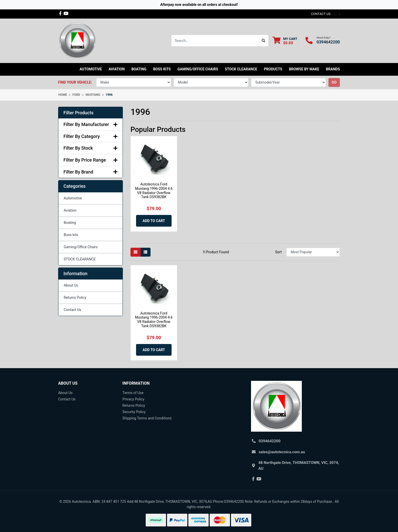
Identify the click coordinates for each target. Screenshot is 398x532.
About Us (71, 285)
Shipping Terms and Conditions (147, 418)
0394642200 (328, 42)
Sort (278, 252)
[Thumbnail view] (136, 252)
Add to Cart (154, 221)
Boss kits (162, 69)
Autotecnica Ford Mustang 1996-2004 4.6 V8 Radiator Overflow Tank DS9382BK (154, 191)
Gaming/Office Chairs (81, 247)
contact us (321, 14)
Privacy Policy (133, 399)
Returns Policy (75, 298)
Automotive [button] (91, 69)
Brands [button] (333, 69)
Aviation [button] (117, 69)
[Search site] (264, 41)
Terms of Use (133, 393)
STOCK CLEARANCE (241, 69)
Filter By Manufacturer (90, 124)
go (334, 82)
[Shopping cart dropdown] (285, 41)
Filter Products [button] (78, 113)
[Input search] (215, 41)
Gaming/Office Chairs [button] (198, 69)
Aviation (70, 210)
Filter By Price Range (90, 160)
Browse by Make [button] (304, 69)
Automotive (73, 198)
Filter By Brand (90, 172)
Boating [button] (139, 69)
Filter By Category (90, 136)
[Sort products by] (313, 252)
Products (273, 69)
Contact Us (72, 310)
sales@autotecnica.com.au (282, 452)
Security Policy (134, 412)
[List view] (145, 252)
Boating (70, 223)
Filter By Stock (90, 148)
